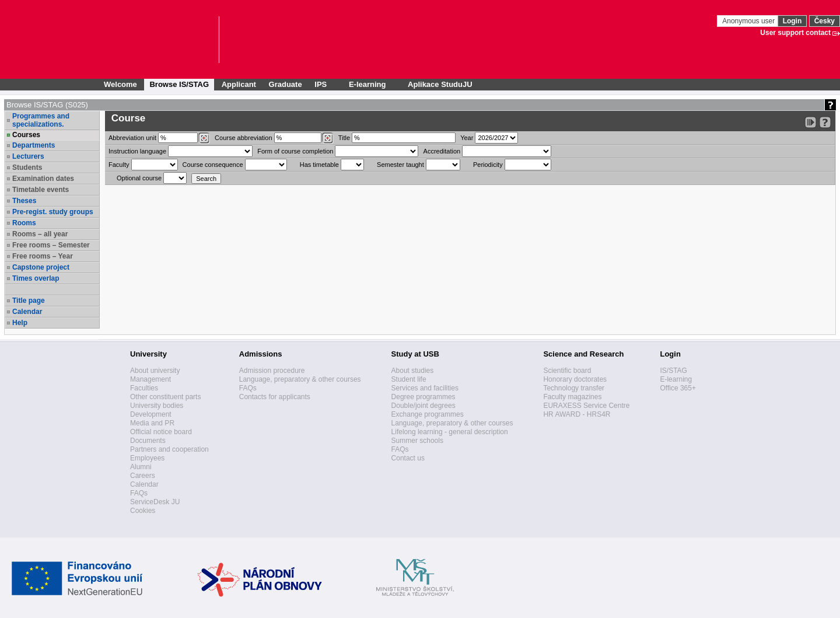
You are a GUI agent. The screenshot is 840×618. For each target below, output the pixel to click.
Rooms (24, 223)
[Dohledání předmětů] (328, 138)
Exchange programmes (428, 414)
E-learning (676, 379)
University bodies (157, 406)
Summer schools (417, 441)
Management (150, 379)
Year (467, 138)
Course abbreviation (243, 138)
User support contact (795, 33)
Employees (147, 458)
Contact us (408, 458)
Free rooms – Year (43, 256)
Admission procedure (272, 371)
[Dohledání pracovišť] (204, 138)
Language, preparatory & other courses (300, 379)
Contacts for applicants (275, 397)
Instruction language (137, 151)
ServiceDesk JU (155, 502)
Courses (26, 135)
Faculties (144, 388)
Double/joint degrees (423, 406)
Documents (148, 441)
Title (344, 138)
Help (20, 323)
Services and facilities (425, 388)
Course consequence (213, 165)
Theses (24, 201)
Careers (143, 476)
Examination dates (43, 179)
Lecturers (28, 156)
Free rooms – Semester (51, 245)
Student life (409, 379)
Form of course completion (295, 151)
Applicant (239, 84)
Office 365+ (678, 388)
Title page (29, 301)
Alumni (141, 467)
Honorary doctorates (575, 379)
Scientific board (567, 371)
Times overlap (36, 278)
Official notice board (161, 432)
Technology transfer (574, 388)
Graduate (286, 84)
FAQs (139, 493)
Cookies (143, 511)
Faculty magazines (572, 397)
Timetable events (41, 190)
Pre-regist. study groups (53, 212)
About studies (413, 371)
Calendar (27, 312)
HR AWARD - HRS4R (577, 414)
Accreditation (442, 151)
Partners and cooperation (169, 449)
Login (792, 21)
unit (132, 138)
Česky (825, 21)
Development (151, 414)
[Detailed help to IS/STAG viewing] (825, 122)
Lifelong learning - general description (450, 432)
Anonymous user (749, 21)
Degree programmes (423, 397)
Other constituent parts (165, 397)
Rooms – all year (40, 234)
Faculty (119, 165)
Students (27, 167)
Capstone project (41, 267)
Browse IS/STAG (179, 84)
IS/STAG (673, 371)
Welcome (120, 84)
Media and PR (152, 423)
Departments (34, 145)
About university (155, 371)
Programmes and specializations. (41, 120)
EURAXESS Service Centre (586, 406)
